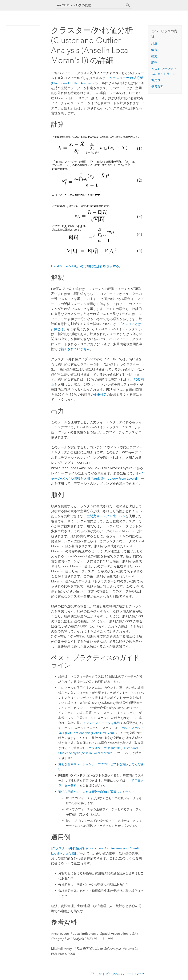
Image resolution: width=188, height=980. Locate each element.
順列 (154, 63)
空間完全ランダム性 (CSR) (106, 514)
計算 (154, 44)
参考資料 (157, 86)
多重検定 (100, 394)
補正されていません (75, 349)
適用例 (156, 80)
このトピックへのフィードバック (120, 972)
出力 (154, 56)
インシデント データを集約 (101, 721)
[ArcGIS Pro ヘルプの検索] (90, 5)
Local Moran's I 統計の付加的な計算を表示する (85, 266)
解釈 (154, 50)
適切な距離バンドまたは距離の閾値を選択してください (96, 790)
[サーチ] (128, 5)
